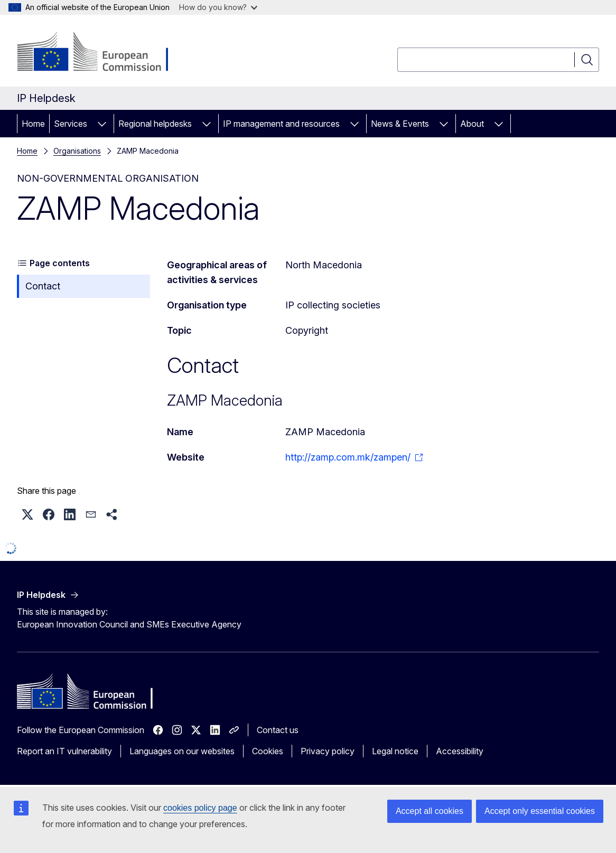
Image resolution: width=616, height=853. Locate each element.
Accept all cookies (430, 811)
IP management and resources (281, 124)
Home (33, 124)
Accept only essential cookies (540, 811)
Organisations (77, 151)
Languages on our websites (182, 751)
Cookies (268, 751)
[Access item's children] (102, 124)
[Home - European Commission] (102, 53)
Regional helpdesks (155, 124)
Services (71, 124)
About (472, 124)
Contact (43, 286)
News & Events (400, 124)
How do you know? (218, 7)
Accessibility (460, 751)
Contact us (278, 730)
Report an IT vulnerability (64, 751)
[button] (27, 514)
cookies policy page (200, 808)
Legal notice (395, 751)
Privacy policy (328, 751)
